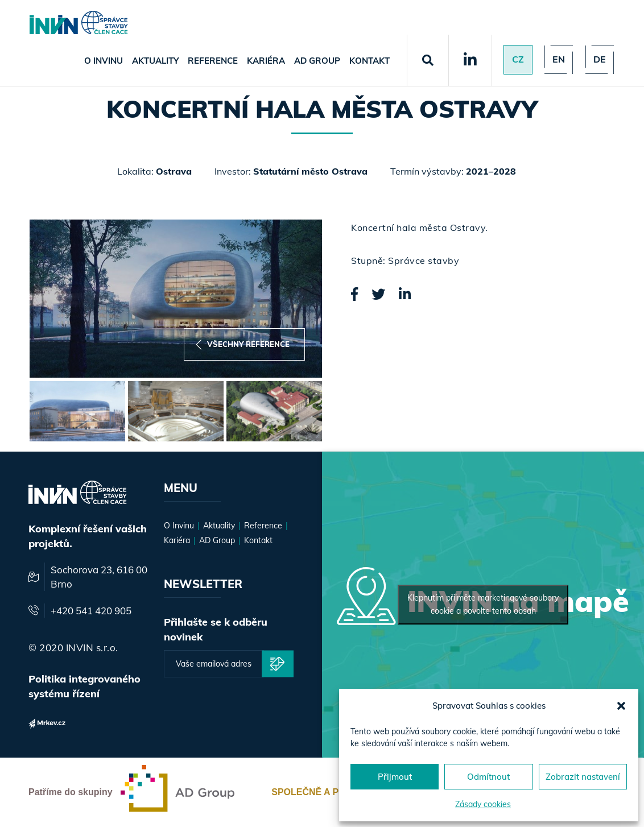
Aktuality (155, 61)
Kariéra (266, 61)
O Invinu (104, 61)
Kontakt (370, 61)
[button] (621, 706)
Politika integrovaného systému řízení (84, 686)
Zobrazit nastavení (583, 777)
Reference (213, 61)
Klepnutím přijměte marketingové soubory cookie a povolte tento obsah (483, 604)
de (600, 60)
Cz (518, 60)
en (559, 60)
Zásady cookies (483, 804)
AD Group (317, 61)
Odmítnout (488, 777)
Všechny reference (243, 344)
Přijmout (395, 777)
